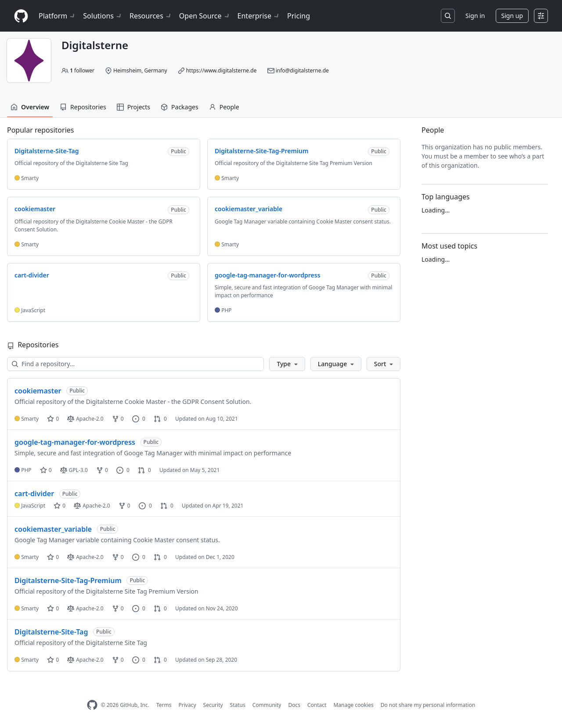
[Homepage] (21, 16)
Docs (294, 705)
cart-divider (34, 494)
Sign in (475, 16)
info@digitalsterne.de (302, 70)
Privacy (187, 705)
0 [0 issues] (139, 419)
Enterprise (259, 16)
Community (267, 705)
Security (213, 705)
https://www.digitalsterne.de (222, 70)
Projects (133, 107)
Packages (180, 107)
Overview (30, 107)
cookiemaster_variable (53, 529)
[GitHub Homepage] (92, 705)
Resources (151, 16)
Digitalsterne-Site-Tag (51, 632)
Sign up (512, 16)
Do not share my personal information (428, 705)
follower (82, 70)
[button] (287, 364)
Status (238, 705)
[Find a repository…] (135, 364)
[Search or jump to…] (448, 16)
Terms (164, 705)
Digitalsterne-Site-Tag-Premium (68, 580)
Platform (57, 16)
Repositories (83, 107)
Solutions (103, 16)
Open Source (205, 16)
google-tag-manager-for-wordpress (75, 442)
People (224, 107)
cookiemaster (38, 391)
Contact (317, 705)
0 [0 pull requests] (160, 419)
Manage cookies (353, 705)
